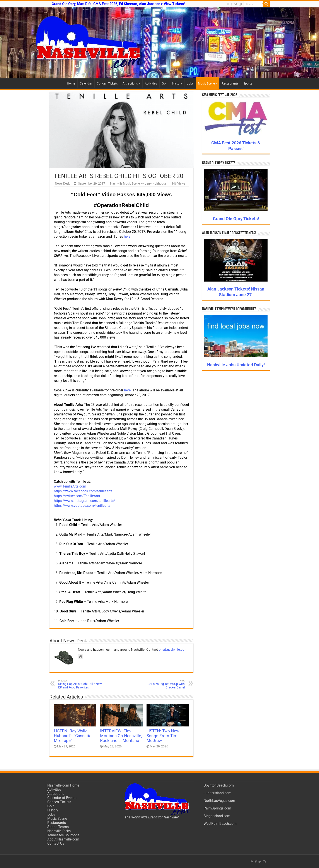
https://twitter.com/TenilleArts (77, 496)
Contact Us (56, 843)
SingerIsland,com (217, 816)
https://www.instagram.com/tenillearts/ (84, 501)
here (127, 236)
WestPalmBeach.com (220, 824)
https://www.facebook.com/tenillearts (83, 491)
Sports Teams (58, 827)
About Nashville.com (63, 839)
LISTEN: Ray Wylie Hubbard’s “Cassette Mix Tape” (73, 736)
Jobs (190, 83)
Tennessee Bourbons (63, 835)
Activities (151, 83)
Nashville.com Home (63, 785)
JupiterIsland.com (217, 793)
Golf (165, 83)
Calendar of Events (62, 798)
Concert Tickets (107, 83)
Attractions (130, 83)
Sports (248, 83)
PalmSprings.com (217, 808)
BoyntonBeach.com (219, 785)
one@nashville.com (173, 650)
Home (71, 83)
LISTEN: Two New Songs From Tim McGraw (163, 736)
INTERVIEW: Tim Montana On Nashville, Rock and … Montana (121, 736)
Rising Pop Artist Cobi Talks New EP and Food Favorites (81, 684)
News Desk (62, 183)
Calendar (86, 83)
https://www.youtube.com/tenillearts (82, 506)
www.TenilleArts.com (70, 486)
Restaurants (230, 83)
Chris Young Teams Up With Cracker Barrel (162, 684)
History (177, 83)
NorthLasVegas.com (219, 801)
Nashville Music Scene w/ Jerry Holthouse (138, 183)
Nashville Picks (59, 831)
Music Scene (206, 83)
